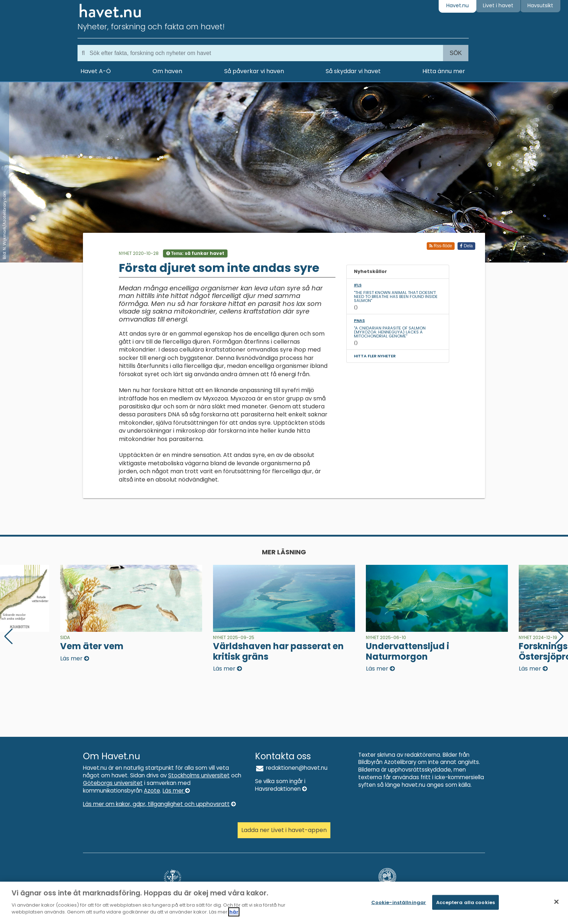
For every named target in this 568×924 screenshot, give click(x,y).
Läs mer (176, 791)
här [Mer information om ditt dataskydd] (234, 912)
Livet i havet (498, 5)
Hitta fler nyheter (375, 356)
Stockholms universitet (199, 775)
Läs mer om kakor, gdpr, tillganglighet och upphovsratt (159, 804)
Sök (456, 53)
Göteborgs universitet (113, 783)
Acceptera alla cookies (465, 902)
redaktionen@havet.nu (291, 768)
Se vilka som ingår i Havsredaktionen (281, 785)
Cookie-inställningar (399, 902)
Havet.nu (458, 5)
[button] (559, 637)
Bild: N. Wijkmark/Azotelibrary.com (4, 225)
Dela (466, 246)
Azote (152, 791)
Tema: (195, 253)
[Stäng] (556, 902)
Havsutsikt (540, 5)
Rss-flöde (441, 246)
